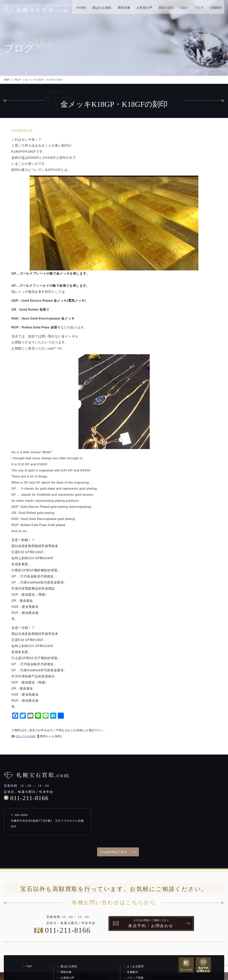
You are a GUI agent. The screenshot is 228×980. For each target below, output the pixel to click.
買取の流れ (166, 13)
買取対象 (124, 13)
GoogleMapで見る (114, 852)
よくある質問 (135, 966)
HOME (81, 13)
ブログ (199, 13)
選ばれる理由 (102, 13)
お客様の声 (144, 13)
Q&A (184, 13)
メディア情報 (135, 978)
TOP (6, 80)
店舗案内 (216, 13)
